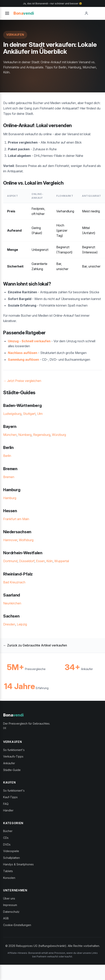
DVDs (7, 844)
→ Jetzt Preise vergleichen (22, 381)
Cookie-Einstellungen (17, 925)
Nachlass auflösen (23, 353)
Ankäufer (9, 763)
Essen (40, 561)
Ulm (40, 414)
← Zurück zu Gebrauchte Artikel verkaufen (35, 645)
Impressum (10, 905)
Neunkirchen (12, 603)
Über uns (9, 898)
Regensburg (42, 435)
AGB (6, 918)
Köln (50, 561)
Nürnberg (25, 435)
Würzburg (59, 435)
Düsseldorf (27, 561)
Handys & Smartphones (18, 864)
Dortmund (10, 561)
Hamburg (10, 498)
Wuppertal (62, 561)
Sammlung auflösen (23, 360)
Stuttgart (29, 414)
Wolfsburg (26, 540)
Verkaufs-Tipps (13, 756)
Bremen (9, 477)
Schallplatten (11, 858)
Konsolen (9, 878)
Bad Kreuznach (14, 582)
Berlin (7, 456)
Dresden (9, 624)
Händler (8, 810)
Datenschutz (11, 912)
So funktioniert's (14, 750)
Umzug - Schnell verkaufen (29, 341)
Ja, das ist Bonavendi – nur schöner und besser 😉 (52, 3)
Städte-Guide (12, 770)
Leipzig (22, 624)
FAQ (6, 804)
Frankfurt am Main (16, 519)
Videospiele (11, 851)
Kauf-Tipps (10, 797)
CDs (6, 838)
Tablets (8, 871)
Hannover (10, 540)
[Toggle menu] (7, 13)
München (10, 435)
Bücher (8, 831)
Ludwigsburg (12, 414)
